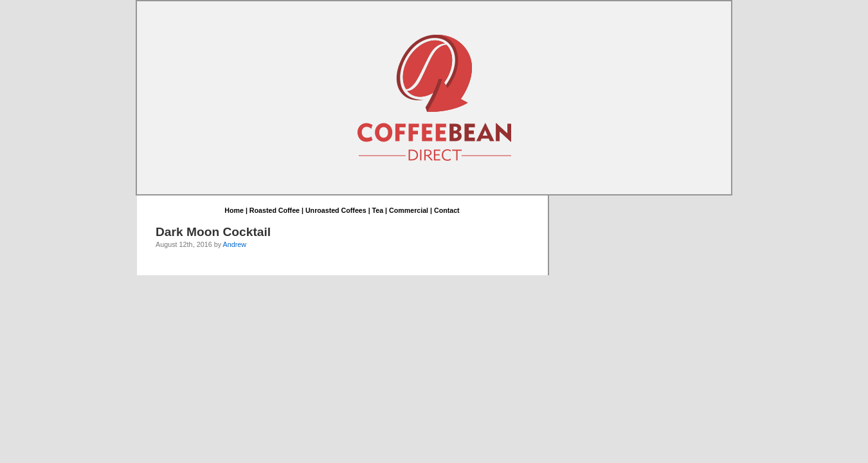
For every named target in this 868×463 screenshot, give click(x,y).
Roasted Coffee (275, 211)
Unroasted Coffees (336, 211)
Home (234, 211)
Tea (378, 211)
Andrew (234, 245)
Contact (447, 211)
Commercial (409, 211)
